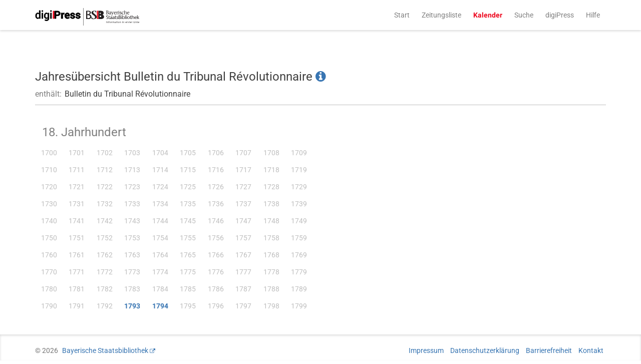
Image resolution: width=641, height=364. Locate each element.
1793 (132, 306)
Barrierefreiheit (549, 350)
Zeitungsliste (441, 15)
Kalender (488, 15)
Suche (524, 15)
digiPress (560, 15)
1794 (160, 306)
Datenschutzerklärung (485, 350)
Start (402, 15)
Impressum (426, 350)
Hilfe (593, 15)
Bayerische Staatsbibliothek (105, 350)
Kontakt (591, 350)
